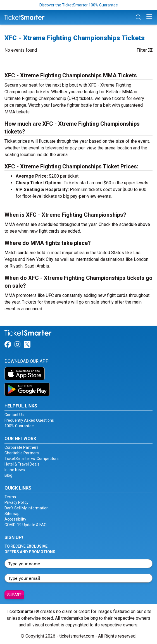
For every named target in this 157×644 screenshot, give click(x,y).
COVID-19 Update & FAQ (26, 525)
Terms (10, 497)
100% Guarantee (19, 426)
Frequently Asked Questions (29, 420)
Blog (8, 475)
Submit (14, 595)
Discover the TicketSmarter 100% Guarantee (79, 5)
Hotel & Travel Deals (22, 464)
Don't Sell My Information (27, 508)
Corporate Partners (22, 447)
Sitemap (12, 514)
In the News (15, 470)
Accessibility (15, 519)
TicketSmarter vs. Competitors (32, 459)
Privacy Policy (16, 502)
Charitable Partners (22, 453)
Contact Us (14, 415)
